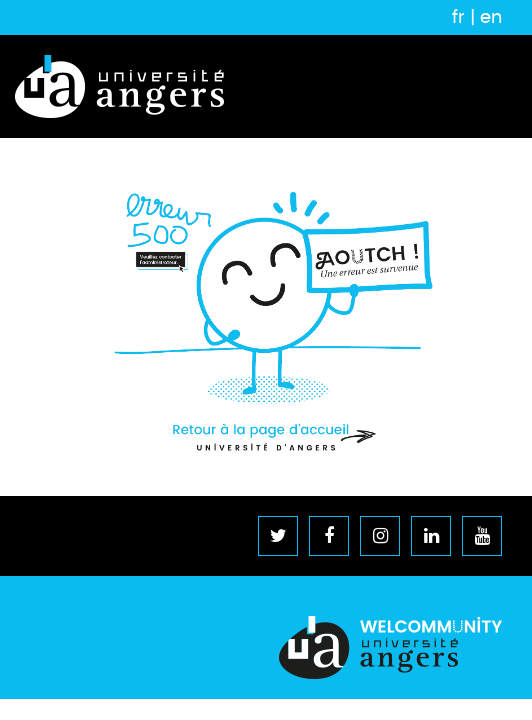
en (491, 17)
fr (458, 17)
